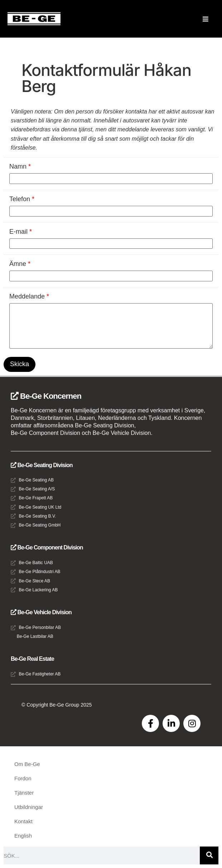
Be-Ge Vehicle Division (41, 612)
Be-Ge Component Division (47, 547)
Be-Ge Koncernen (46, 396)
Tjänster (24, 793)
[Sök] (209, 855)
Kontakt (23, 821)
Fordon (23, 778)
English (23, 836)
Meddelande (29, 296)
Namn (20, 166)
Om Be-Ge (27, 764)
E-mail (21, 232)
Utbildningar (29, 807)
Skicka (20, 364)
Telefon (22, 199)
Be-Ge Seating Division (42, 465)
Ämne (20, 264)
